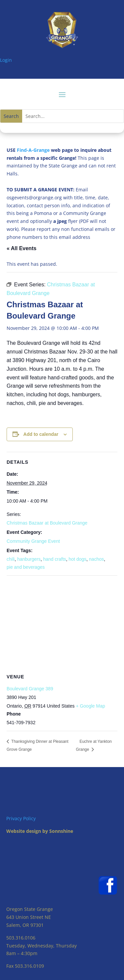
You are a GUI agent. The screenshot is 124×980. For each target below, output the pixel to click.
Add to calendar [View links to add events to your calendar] (41, 434)
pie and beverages (26, 567)
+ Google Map (90, 706)
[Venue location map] (62, 624)
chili (11, 559)
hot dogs (78, 559)
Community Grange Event (33, 541)
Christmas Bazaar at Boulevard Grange (47, 523)
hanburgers (29, 559)
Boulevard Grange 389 (30, 689)
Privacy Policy (21, 818)
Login (6, 60)
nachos (96, 559)
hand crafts (55, 559)
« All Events (21, 248)
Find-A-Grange (33, 150)
